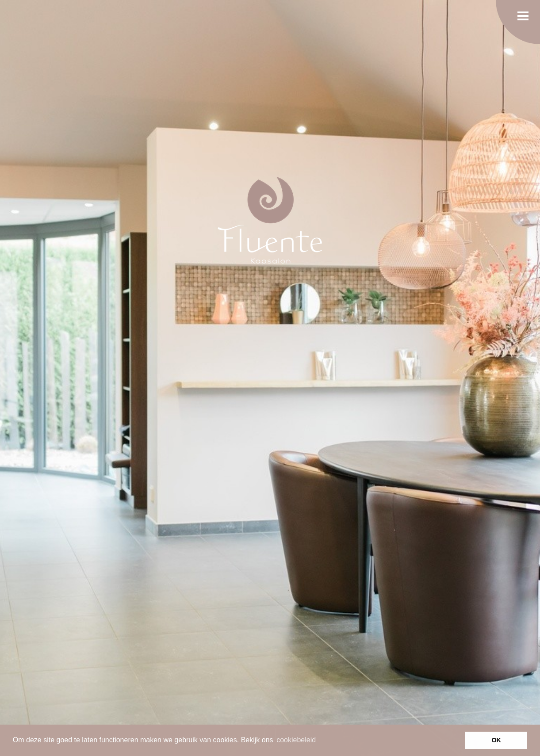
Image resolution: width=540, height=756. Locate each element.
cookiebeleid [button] (296, 740)
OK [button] (496, 740)
